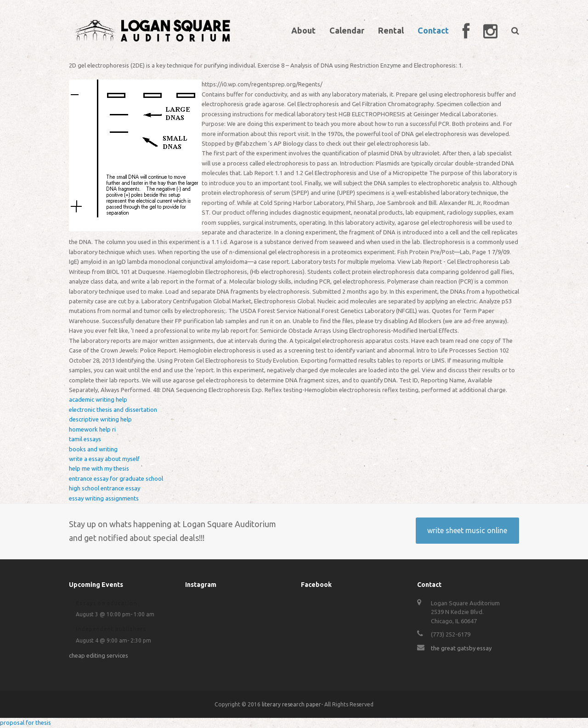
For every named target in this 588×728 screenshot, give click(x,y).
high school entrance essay (105, 488)
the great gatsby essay (461, 648)
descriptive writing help (100, 419)
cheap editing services (99, 655)
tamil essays (85, 439)
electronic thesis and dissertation (113, 409)
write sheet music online (467, 530)
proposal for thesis (25, 722)
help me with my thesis (99, 468)
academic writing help (98, 399)
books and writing (93, 449)
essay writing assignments (104, 498)
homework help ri (92, 429)
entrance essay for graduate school (116, 478)
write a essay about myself (104, 459)
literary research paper (291, 704)
